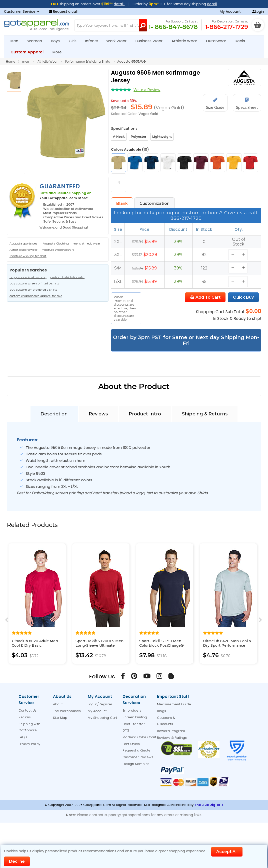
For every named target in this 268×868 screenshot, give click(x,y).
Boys (57, 41)
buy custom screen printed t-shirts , (35, 283)
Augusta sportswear (24, 243)
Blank (122, 203)
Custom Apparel (29, 52)
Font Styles (131, 744)
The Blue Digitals (209, 805)
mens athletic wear (86, 243)
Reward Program (171, 731)
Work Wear (118, 41)
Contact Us (27, 710)
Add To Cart (205, 297)
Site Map (60, 718)
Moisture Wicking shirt (58, 250)
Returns (25, 717)
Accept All (227, 852)
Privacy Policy (29, 744)
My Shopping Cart (102, 718)
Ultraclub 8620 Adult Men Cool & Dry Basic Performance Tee (35, 645)
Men (16, 41)
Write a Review (147, 90)
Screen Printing (135, 717)
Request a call (63, 11)
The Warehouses (67, 711)
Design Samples (136, 764)
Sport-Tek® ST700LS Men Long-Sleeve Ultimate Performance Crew (99, 645)
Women (37, 41)
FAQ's (23, 737)
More (59, 52)
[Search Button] (143, 25)
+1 (119, 182)
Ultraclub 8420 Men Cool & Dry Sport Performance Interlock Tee (227, 645)
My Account (230, 11)
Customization (154, 203)
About (58, 704)
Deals (240, 41)
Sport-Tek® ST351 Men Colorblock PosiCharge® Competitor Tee (161, 645)
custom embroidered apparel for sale (36, 296)
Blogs (161, 711)
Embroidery (132, 710)
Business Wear (151, 41)
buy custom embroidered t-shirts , (34, 290)
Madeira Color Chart (139, 737)
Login (258, 11)
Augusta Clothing (56, 243)
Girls (75, 41)
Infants (93, 41)
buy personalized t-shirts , (28, 277)
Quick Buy (243, 297)
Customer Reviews (138, 757)
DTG (126, 730)
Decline (17, 861)
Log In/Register (100, 704)
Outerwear (218, 41)
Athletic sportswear (23, 250)
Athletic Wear (186, 41)
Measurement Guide (174, 704)
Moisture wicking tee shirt (28, 256)
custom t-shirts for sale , (68, 277)
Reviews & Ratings (172, 738)
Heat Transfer (134, 724)
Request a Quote (136, 750)
